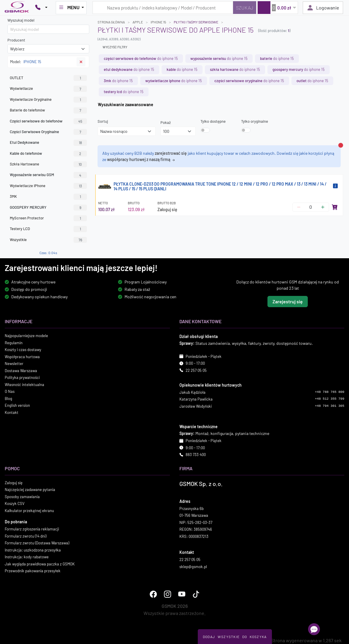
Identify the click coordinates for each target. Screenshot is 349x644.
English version (17, 405)
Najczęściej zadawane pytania (30, 490)
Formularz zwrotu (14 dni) (26, 536)
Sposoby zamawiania (22, 497)
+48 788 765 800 (330, 392)
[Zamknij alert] (341, 145)
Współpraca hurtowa (22, 357)
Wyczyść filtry (115, 47)
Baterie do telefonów (48, 110)
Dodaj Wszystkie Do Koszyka (235, 637)
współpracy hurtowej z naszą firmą (141, 159)
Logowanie (323, 8)
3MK (48, 197)
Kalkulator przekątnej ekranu (29, 511)
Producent (16, 40)
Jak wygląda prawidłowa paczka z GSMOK (40, 564)
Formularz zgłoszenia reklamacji (32, 529)
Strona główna (111, 22)
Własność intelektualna (24, 385)
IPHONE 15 (158, 22)
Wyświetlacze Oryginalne (48, 100)
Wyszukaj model (21, 20)
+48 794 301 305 (330, 406)
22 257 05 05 (196, 370)
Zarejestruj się (288, 301)
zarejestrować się (171, 153)
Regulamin (14, 343)
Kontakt (12, 412)
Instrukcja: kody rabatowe (27, 557)
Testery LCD (48, 229)
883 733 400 (196, 455)
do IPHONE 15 (141, 58)
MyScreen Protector (48, 218)
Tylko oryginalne (255, 121)
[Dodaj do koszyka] (335, 207)
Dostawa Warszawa (21, 371)
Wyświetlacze (48, 89)
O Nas (10, 391)
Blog (8, 398)
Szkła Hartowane (48, 164)
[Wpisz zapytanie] (163, 8)
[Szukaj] (245, 8)
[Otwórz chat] (314, 629)
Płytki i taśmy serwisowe (196, 22)
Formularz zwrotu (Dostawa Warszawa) (37, 543)
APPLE (138, 22)
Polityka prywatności (22, 377)
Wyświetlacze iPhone (48, 186)
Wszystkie (48, 240)
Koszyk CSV (15, 503)
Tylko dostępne (213, 121)
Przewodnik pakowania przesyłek (33, 571)
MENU (69, 7)
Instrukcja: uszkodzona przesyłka (33, 550)
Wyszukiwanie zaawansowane (126, 105)
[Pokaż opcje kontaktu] (41, 8)
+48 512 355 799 (330, 399)
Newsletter (14, 364)
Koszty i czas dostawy (23, 350)
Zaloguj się (167, 209)
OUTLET (48, 78)
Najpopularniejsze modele (26, 336)
